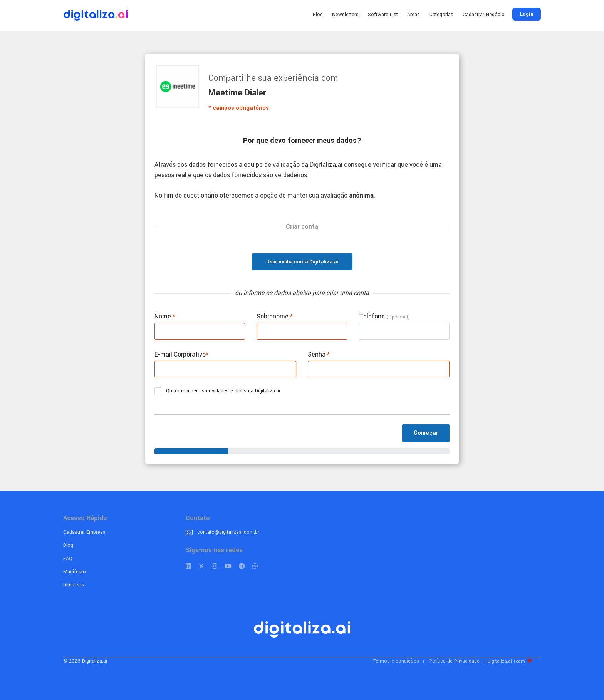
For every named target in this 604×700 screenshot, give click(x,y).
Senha (319, 354)
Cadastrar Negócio (484, 15)
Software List (383, 15)
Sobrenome (275, 316)
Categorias (441, 15)
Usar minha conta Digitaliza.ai (302, 262)
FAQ (68, 559)
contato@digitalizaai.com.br (228, 532)
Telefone (384, 316)
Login (527, 14)
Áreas (414, 15)
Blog (318, 15)
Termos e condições (396, 661)
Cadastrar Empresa (84, 532)
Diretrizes (74, 585)
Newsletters (345, 15)
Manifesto (75, 572)
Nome (165, 316)
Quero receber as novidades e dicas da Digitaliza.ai (220, 391)
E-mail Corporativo (181, 354)
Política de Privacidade (454, 661)
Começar (426, 433)
